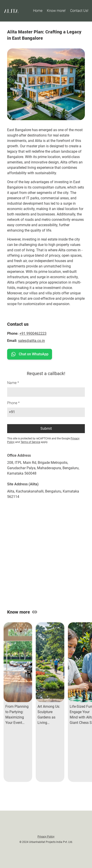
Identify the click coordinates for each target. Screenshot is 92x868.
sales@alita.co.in (31, 341)
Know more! (56, 11)
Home (38, 11)
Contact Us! (79, 11)
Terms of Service (30, 442)
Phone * (13, 403)
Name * (13, 383)
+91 (12, 412)
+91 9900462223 (33, 333)
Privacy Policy (46, 837)
